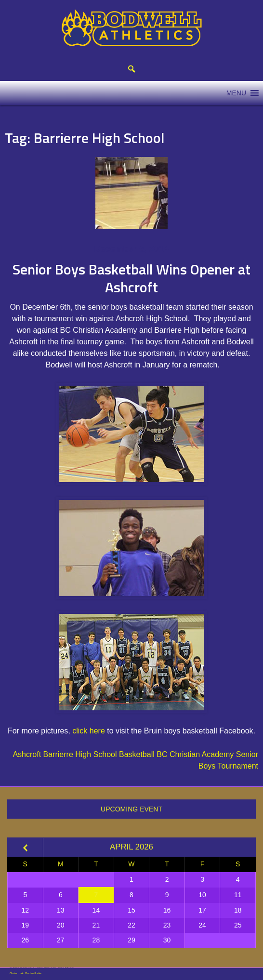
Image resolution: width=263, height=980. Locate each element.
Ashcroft (27, 754)
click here (89, 731)
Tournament (238, 766)
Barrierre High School (80, 754)
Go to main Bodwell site (26, 973)
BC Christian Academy (195, 754)
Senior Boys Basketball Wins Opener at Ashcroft (131, 278)
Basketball (137, 754)
